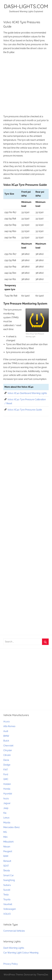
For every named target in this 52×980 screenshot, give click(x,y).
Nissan (7, 847)
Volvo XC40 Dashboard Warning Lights (27, 393)
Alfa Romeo (9, 726)
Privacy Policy (11, 964)
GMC (6, 779)
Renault (7, 861)
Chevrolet (8, 746)
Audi (6, 731)
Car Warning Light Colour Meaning (21, 953)
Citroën (7, 755)
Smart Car (9, 875)
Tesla (6, 895)
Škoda (7, 871)
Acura (6, 722)
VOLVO (7, 914)
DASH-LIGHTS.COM (26, 6)
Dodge (7, 765)
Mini (5, 837)
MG (5, 832)
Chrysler (8, 750)
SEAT (6, 866)
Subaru (7, 885)
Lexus (6, 818)
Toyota (7, 899)
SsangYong (9, 880)
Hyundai (8, 794)
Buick (6, 741)
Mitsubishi (8, 842)
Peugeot (8, 851)
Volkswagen (10, 909)
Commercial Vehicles (14, 931)
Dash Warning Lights (14, 948)
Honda (7, 789)
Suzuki (7, 890)
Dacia (6, 760)
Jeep (6, 808)
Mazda (7, 823)
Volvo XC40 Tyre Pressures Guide (25, 410)
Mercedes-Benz (12, 827)
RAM (6, 856)
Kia (5, 813)
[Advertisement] (26, 83)
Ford (6, 774)
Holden (7, 784)
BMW (6, 736)
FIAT (6, 770)
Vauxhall (8, 904)
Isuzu (6, 798)
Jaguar (7, 803)
